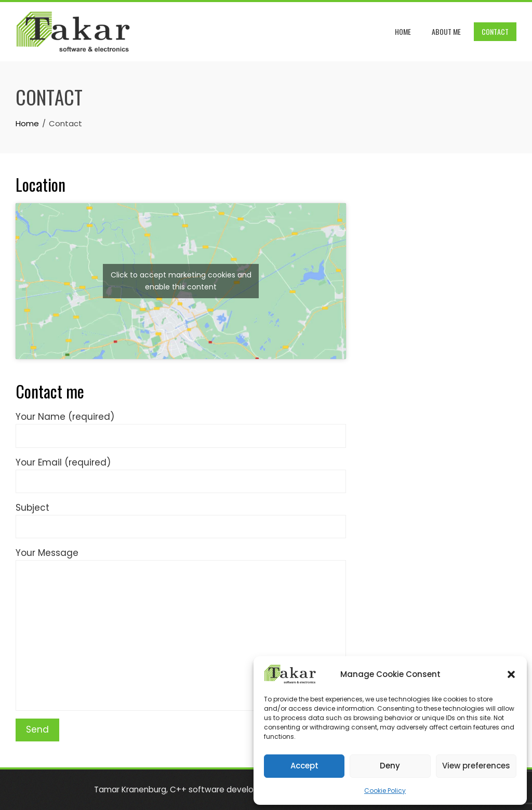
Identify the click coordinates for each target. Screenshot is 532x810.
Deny (390, 766)
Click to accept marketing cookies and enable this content (181, 281)
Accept (304, 766)
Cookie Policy (385, 791)
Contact (495, 31)
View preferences (476, 766)
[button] (511, 674)
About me (446, 31)
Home (403, 31)
